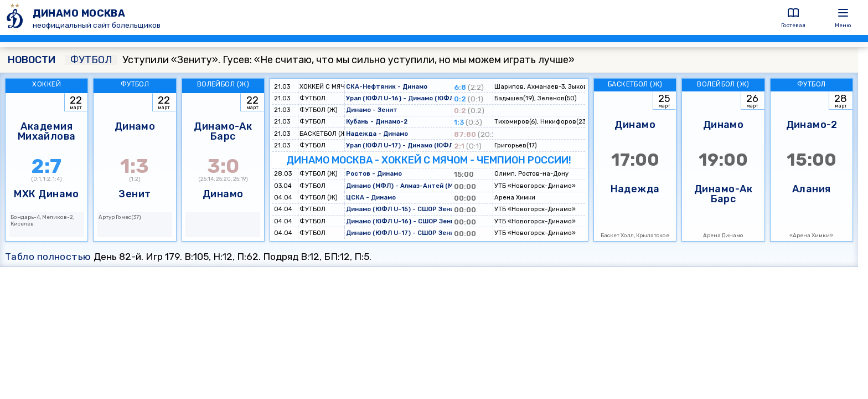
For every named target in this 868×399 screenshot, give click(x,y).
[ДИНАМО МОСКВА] (16, 17)
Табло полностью (48, 257)
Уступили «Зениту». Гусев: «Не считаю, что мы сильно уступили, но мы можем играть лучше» (320, 60)
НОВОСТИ (32, 60)
